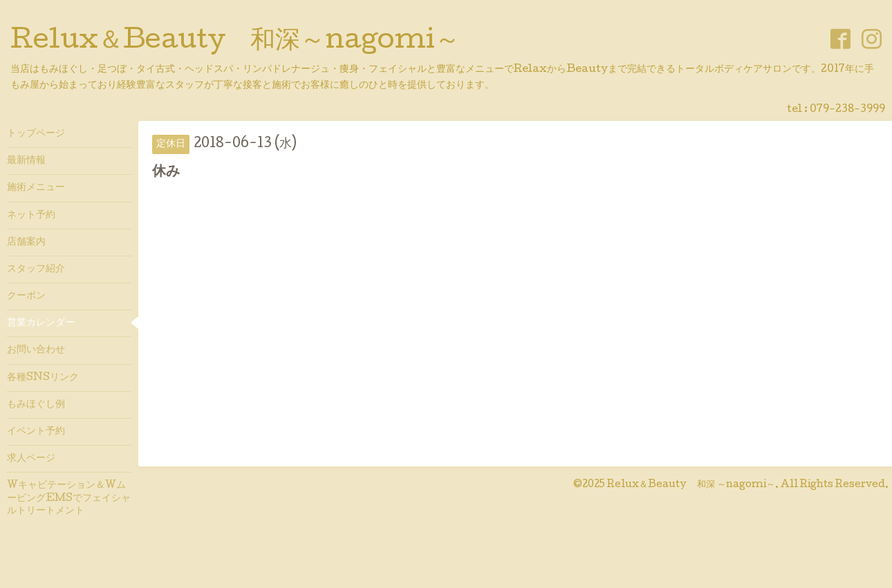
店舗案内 (26, 243)
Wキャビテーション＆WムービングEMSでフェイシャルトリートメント (69, 498)
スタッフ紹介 (36, 269)
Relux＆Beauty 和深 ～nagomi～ (691, 485)
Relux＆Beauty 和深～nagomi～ (235, 42)
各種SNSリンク (43, 378)
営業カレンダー (41, 323)
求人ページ (31, 459)
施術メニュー (36, 188)
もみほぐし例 (36, 405)
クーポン (26, 296)
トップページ (36, 134)
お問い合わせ (36, 350)
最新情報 (26, 161)
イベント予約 (36, 432)
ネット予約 (31, 216)
